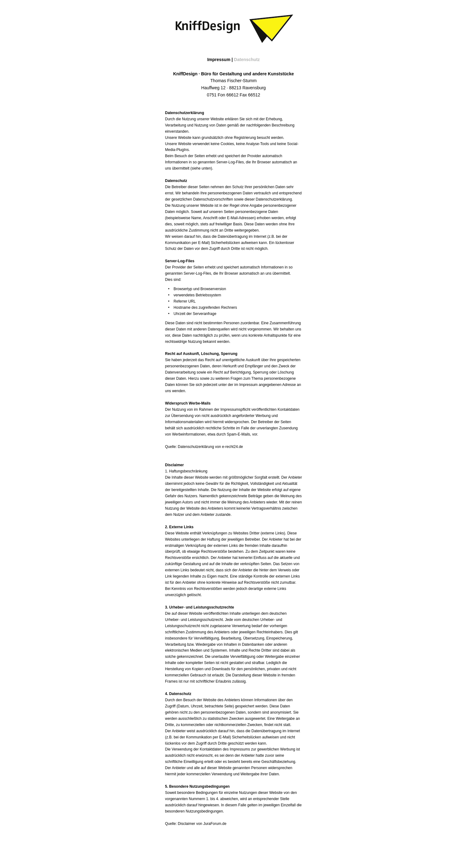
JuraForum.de (215, 824)
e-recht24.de (233, 447)
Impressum (219, 60)
